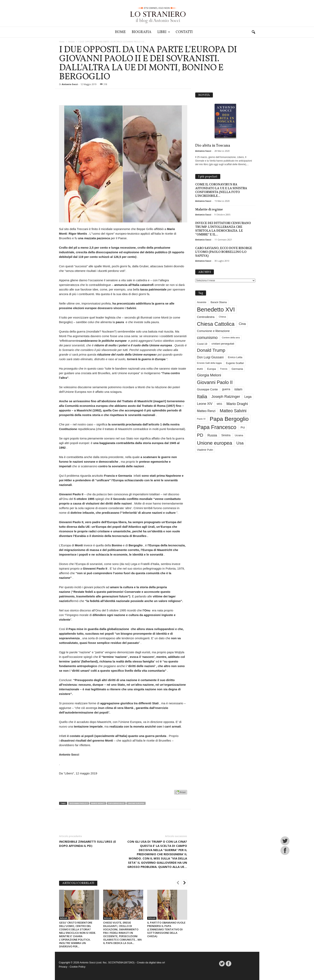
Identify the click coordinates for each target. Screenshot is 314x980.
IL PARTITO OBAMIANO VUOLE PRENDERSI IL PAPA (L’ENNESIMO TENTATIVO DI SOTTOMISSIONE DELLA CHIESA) (166, 929)
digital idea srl (157, 962)
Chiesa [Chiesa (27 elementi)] (222, 317)
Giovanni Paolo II (79, 803)
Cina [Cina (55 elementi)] (242, 324)
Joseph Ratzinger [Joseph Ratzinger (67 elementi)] (226, 397)
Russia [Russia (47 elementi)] (212, 435)
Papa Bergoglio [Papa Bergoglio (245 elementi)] (229, 419)
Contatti (184, 32)
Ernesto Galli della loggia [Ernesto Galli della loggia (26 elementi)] (209, 363)
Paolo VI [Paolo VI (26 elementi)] (201, 419)
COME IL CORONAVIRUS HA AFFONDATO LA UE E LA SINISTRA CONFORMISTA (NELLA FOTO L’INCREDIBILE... (221, 190)
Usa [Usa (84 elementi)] (240, 443)
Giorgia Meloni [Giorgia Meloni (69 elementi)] (209, 375)
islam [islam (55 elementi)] (239, 389)
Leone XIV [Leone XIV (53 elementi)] (205, 404)
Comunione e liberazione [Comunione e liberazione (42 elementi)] (213, 331)
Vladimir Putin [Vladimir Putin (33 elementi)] (205, 450)
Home (120, 32)
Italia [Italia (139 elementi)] (202, 397)
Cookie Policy (78, 967)
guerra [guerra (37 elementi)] (226, 389)
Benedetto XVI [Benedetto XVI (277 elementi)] (216, 309)
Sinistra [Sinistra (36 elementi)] (226, 435)
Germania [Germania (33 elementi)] (237, 369)
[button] (253, 32)
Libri (164, 32)
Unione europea (136, 803)
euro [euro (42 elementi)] (200, 369)
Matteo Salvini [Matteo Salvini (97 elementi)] (233, 411)
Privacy (63, 967)
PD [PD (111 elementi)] (200, 435)
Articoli (71, 42)
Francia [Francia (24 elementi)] (224, 369)
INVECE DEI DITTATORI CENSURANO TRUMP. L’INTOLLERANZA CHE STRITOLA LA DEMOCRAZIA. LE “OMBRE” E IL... (223, 229)
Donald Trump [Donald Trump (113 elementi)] (211, 350)
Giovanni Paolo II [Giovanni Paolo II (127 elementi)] (215, 382)
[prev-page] (178, 883)
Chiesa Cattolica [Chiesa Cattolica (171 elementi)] (216, 324)
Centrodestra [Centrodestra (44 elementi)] (206, 317)
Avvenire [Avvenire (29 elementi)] (202, 302)
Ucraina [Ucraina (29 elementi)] (239, 435)
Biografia (142, 32)
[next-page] (184, 883)
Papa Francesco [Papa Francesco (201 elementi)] (217, 427)
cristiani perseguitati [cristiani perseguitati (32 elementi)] (223, 344)
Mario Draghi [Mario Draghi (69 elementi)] (237, 404)
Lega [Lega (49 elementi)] (248, 397)
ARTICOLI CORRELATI (78, 883)
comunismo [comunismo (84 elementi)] (207, 338)
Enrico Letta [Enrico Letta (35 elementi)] (235, 357)
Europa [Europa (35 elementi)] (211, 369)
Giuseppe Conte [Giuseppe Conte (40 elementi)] (207, 389)
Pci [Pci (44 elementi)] (243, 427)
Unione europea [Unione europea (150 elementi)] (215, 443)
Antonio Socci (70, 84)
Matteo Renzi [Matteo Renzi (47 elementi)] (206, 411)
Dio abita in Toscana (213, 146)
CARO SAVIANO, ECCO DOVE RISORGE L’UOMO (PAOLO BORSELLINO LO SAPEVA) (224, 252)
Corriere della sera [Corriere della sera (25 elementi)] (231, 338)
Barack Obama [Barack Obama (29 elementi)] (219, 302)
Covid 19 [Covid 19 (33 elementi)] (202, 344)
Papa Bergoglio (116, 803)
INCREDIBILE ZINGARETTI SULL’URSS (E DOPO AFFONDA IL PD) (88, 844)
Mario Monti (98, 803)
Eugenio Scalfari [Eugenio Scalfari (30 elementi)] (235, 363)
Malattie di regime (209, 209)
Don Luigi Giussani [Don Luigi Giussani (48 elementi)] (210, 357)
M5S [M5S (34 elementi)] (219, 404)
